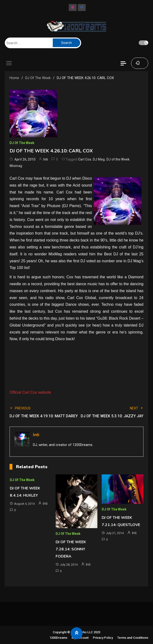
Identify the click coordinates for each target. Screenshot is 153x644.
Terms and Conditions (133, 638)
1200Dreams (58, 638)
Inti (46, 159)
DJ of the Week (118, 159)
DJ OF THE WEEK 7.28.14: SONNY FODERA (71, 549)
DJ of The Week (22, 143)
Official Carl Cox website (30, 392)
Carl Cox (85, 159)
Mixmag (16, 166)
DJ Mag (99, 159)
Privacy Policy (103, 638)
